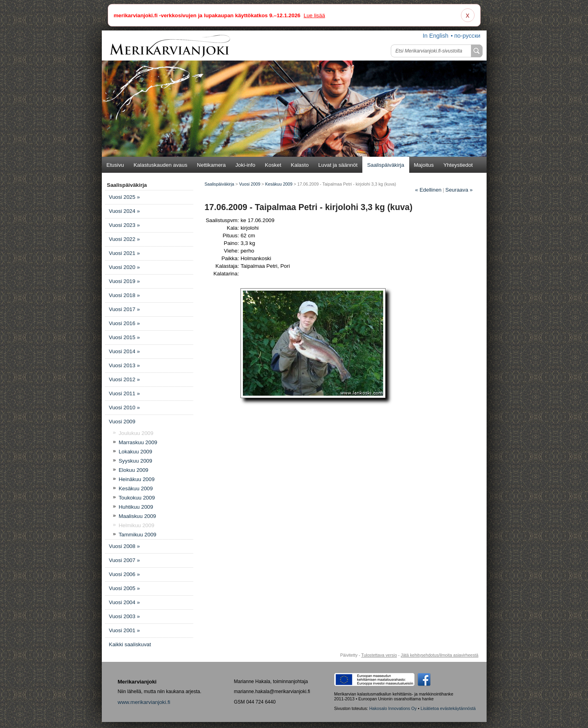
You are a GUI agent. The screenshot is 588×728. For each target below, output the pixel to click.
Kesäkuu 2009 (136, 488)
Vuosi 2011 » (124, 393)
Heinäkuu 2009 (137, 479)
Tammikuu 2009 (137, 535)
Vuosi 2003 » (124, 616)
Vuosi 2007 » (124, 560)
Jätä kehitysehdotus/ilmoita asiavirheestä (440, 655)
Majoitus (424, 165)
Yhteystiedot (458, 165)
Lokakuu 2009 (135, 452)
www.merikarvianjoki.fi (144, 702)
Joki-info (245, 165)
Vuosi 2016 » (124, 323)
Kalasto (300, 165)
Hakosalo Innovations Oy (393, 708)
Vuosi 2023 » (124, 225)
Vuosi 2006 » (124, 574)
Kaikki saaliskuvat (130, 644)
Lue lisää (314, 15)
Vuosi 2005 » (124, 588)
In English (435, 36)
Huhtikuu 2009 (136, 507)
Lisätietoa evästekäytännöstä (448, 708)
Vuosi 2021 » (124, 253)
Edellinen (428, 190)
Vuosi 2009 (122, 422)
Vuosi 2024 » (124, 211)
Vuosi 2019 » (124, 281)
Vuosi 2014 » (124, 351)
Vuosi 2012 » (124, 379)
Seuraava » (459, 190)
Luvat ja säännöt (338, 165)
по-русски (467, 36)
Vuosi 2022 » (124, 239)
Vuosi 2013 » (124, 365)
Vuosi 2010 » (124, 407)
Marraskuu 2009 (138, 442)
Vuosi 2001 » (124, 630)
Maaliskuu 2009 (137, 516)
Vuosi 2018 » (124, 295)
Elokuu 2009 (133, 470)
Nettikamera (211, 165)
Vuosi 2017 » (124, 309)
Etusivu (115, 165)
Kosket (273, 165)
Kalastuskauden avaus (160, 165)
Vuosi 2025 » (124, 197)
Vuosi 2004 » (124, 602)
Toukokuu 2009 (137, 498)
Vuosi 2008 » (124, 546)
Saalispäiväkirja (386, 165)
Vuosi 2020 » (124, 267)
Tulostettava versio (379, 655)
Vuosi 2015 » (124, 337)
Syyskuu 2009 (135, 461)
